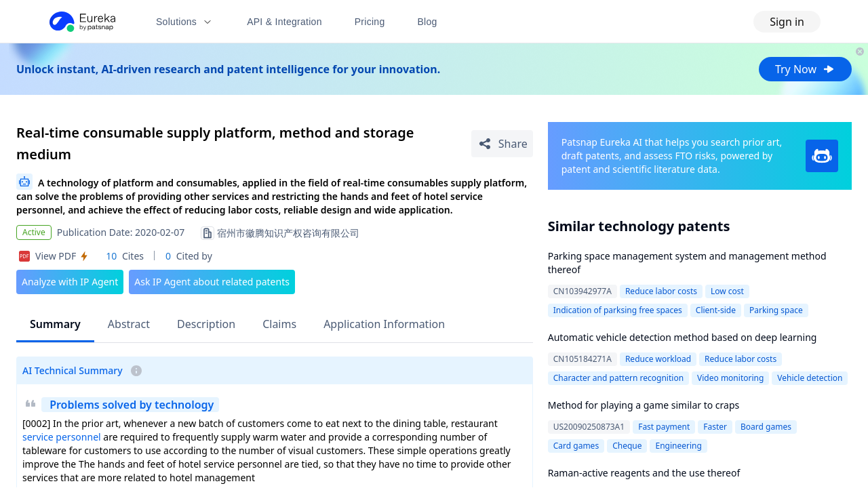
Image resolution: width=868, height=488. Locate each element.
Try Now (805, 69)
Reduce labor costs (661, 291)
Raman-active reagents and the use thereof (644, 473)
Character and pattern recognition (618, 378)
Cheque (627, 446)
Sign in (787, 22)
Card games (576, 446)
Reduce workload (658, 359)
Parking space (776, 310)
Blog (428, 22)
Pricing (370, 22)
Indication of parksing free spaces (618, 310)
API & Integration (284, 22)
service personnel (62, 437)
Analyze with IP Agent (70, 282)
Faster (715, 427)
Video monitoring (730, 378)
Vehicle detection (810, 378)
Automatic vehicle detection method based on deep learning (683, 337)
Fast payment (664, 427)
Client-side (716, 310)
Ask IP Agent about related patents (212, 282)
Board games (766, 427)
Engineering (678, 446)
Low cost (727, 291)
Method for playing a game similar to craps (644, 405)
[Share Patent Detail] (502, 144)
